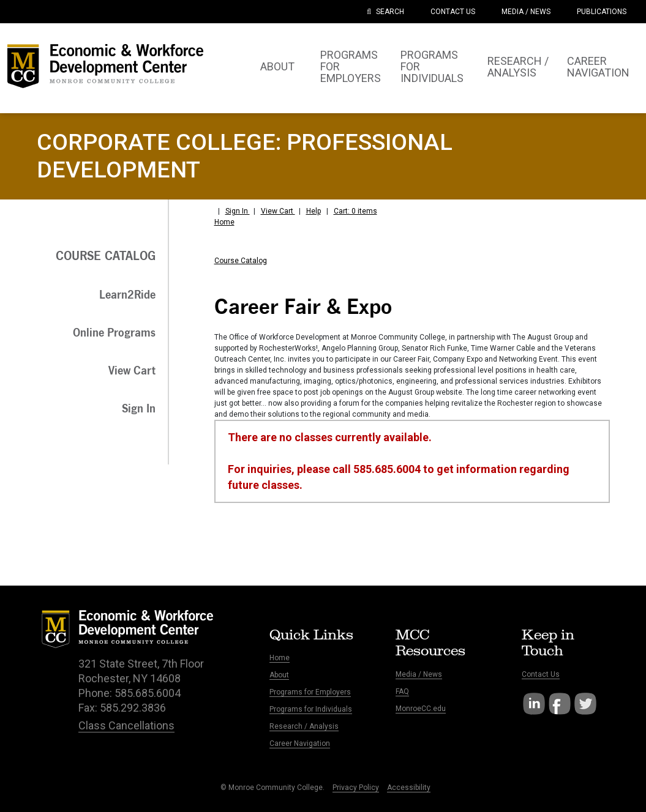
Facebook (560, 704)
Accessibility (409, 788)
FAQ (402, 691)
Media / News (419, 674)
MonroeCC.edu (421, 709)
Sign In (238, 211)
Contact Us (541, 674)
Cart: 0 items (355, 211)
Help (314, 211)
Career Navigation (300, 743)
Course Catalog (241, 261)
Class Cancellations (126, 725)
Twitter (585, 704)
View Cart (278, 211)
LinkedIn (534, 704)
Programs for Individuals (311, 709)
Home (224, 222)
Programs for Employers (310, 692)
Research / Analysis (304, 726)
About (279, 675)
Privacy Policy (356, 788)
